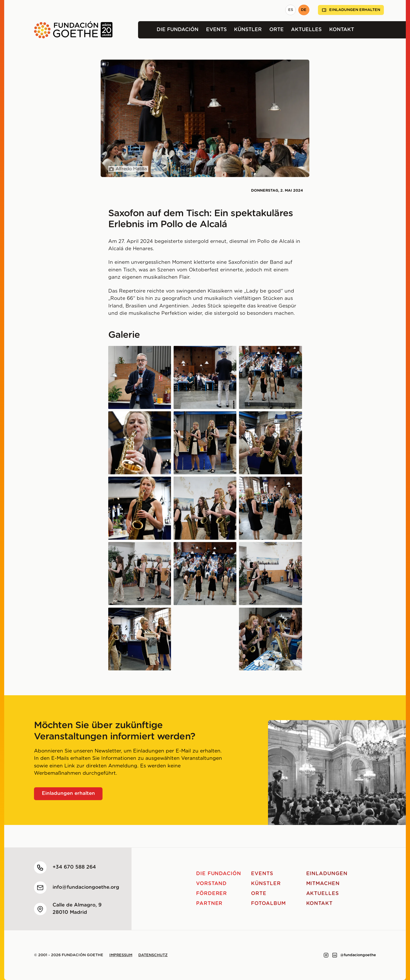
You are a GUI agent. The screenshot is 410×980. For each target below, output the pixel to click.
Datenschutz (153, 955)
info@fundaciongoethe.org (86, 887)
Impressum (121, 955)
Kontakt (342, 30)
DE (304, 10)
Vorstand (212, 884)
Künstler (248, 30)
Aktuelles (306, 30)
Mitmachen (323, 884)
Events (216, 30)
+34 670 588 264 (74, 867)
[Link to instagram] (326, 955)
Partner (209, 904)
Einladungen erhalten (351, 10)
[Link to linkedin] (335, 955)
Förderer (212, 894)
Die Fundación (178, 30)
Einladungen (327, 874)
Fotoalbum (268, 904)
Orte (277, 30)
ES (291, 10)
